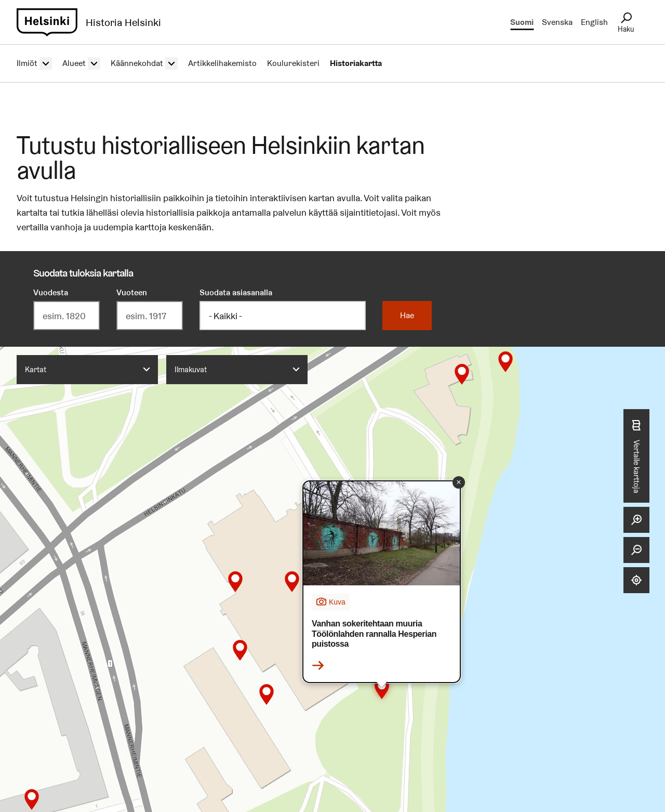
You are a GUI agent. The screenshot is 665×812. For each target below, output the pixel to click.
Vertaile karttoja (636, 456)
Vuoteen (132, 292)
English (594, 22)
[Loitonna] (636, 550)
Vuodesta (51, 292)
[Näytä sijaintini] (636, 580)
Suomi (522, 22)
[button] (32, 800)
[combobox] (87, 370)
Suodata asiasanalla (236, 292)
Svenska (557, 22)
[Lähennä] (636, 520)
